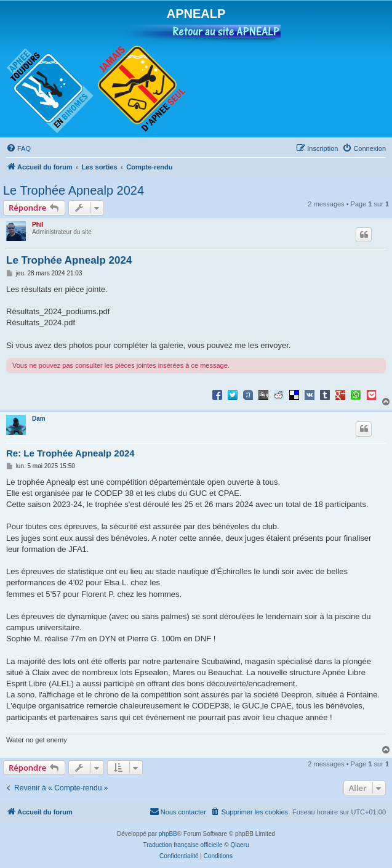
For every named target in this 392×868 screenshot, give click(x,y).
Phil (38, 225)
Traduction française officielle (183, 845)
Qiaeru (239, 845)
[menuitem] (18, 148)
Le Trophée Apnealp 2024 (74, 190)
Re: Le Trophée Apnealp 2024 (70, 453)
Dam (39, 419)
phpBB (168, 834)
